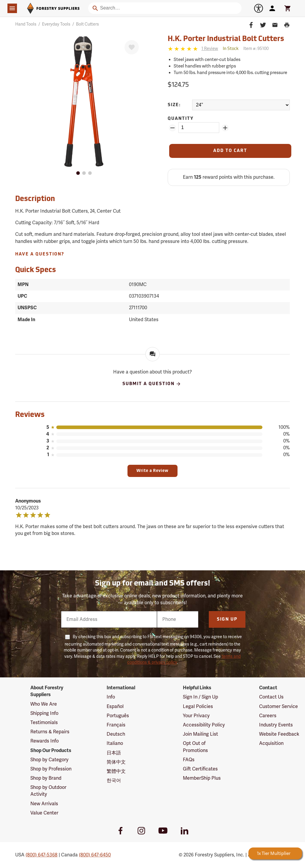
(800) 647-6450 (95, 855)
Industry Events (276, 725)
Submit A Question (152, 384)
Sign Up (227, 620)
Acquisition (271, 743)
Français (116, 725)
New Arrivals (44, 804)
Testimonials (44, 723)
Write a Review (152, 471)
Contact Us (271, 697)
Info (111, 697)
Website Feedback (279, 734)
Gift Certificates (200, 769)
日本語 (114, 753)
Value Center (44, 813)
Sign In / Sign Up (200, 697)
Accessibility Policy (204, 725)
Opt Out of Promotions (195, 747)
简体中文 (116, 762)
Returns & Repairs (50, 732)
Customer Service (278, 707)
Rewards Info (45, 741)
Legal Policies (198, 707)
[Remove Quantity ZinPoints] (172, 128)
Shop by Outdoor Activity (48, 791)
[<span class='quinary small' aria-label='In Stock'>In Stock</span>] (231, 49)
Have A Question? (40, 254)
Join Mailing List (200, 734)
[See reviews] (210, 49)
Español (115, 707)
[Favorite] (132, 47)
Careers (268, 716)
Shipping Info (44, 713)
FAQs (189, 760)
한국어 (114, 781)
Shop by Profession (51, 769)
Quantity (181, 119)
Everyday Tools (56, 24)
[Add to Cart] (230, 151)
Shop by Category (49, 760)
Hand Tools (26, 24)
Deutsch (116, 734)
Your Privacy (196, 716)
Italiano (115, 743)
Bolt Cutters (87, 24)
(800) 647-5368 (42, 855)
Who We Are (44, 704)
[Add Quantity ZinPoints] (225, 128)
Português (118, 716)
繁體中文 (116, 771)
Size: (174, 105)
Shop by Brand (46, 778)
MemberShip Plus (202, 778)
